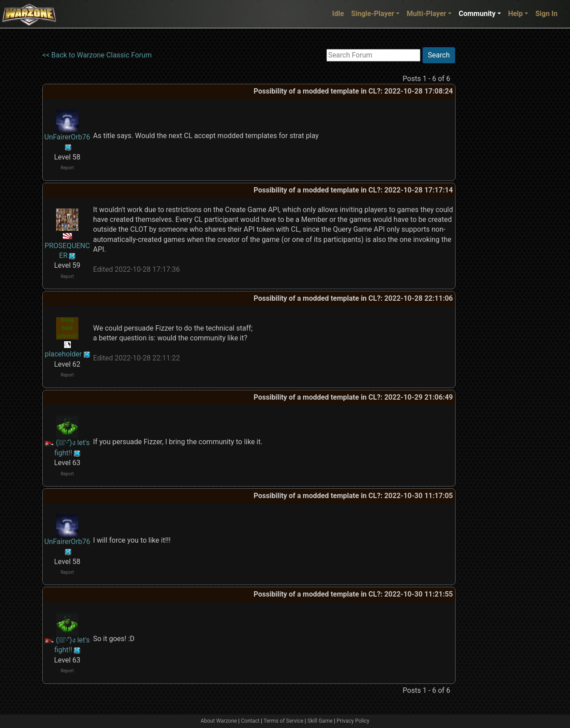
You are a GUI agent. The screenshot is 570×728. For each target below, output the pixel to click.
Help (515, 14)
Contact (250, 721)
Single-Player (373, 14)
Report (67, 168)
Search (439, 55)
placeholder (63, 354)
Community (477, 14)
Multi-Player (426, 14)
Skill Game (320, 721)
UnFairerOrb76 (67, 137)
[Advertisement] (492, 180)
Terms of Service (284, 721)
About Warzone (219, 721)
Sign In (546, 14)
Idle (338, 14)
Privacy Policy (353, 721)
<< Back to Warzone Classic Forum (97, 55)
